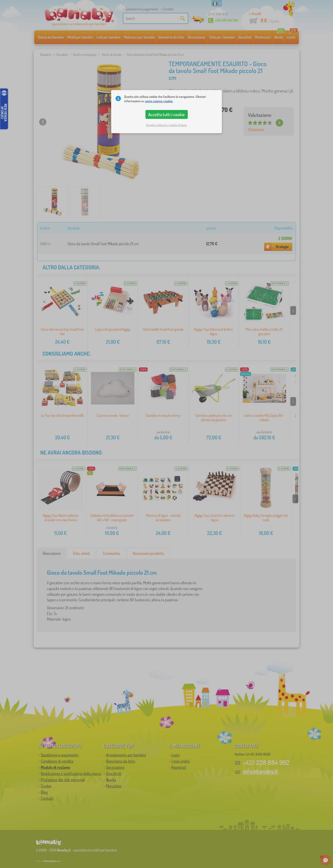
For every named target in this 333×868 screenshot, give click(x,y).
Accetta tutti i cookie (166, 114)
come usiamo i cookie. (159, 101)
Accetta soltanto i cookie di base (166, 125)
